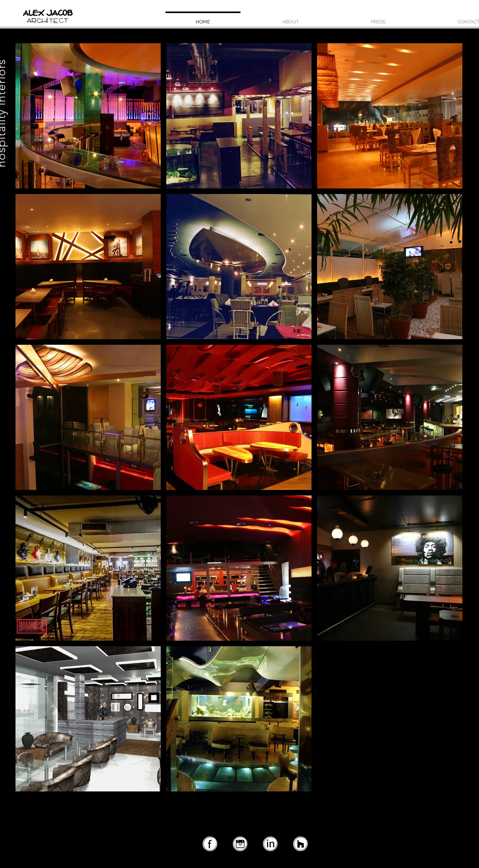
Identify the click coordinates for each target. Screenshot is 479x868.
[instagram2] (240, 844)
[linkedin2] (270, 844)
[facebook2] (210, 844)
